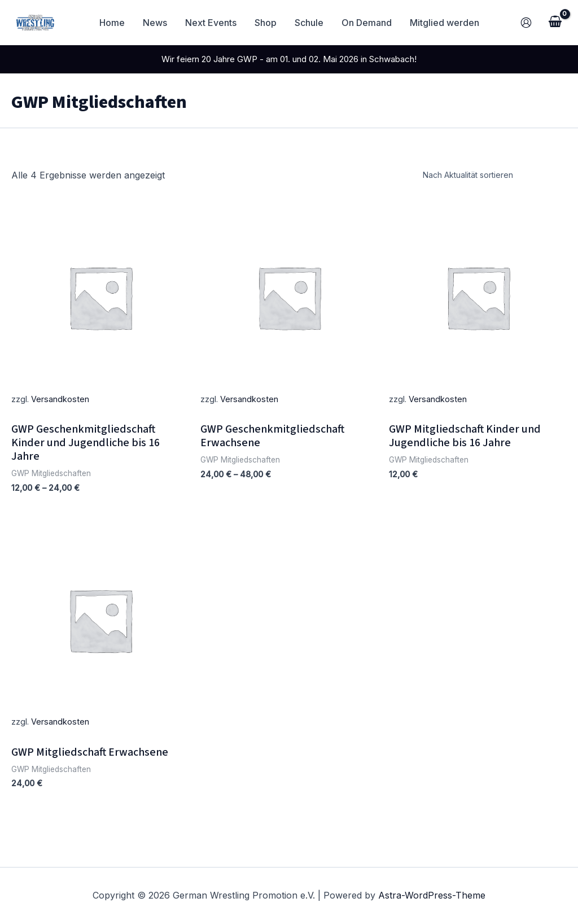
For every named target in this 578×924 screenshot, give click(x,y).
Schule (309, 23)
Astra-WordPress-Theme (432, 895)
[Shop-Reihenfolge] (493, 175)
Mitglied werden (445, 23)
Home (112, 23)
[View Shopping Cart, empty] (555, 23)
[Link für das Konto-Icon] (526, 23)
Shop (266, 23)
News (155, 23)
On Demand (367, 23)
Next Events (211, 23)
